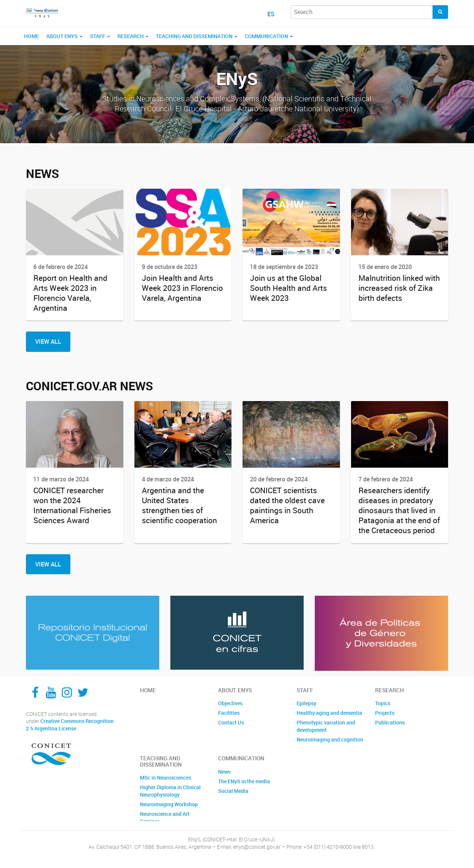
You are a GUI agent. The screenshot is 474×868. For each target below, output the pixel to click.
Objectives (230, 703)
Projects (385, 713)
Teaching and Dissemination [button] (197, 36)
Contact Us (231, 722)
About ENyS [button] (64, 36)
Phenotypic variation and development (326, 726)
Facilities (229, 713)
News (224, 772)
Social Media (233, 791)
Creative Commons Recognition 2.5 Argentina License (70, 725)
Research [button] (133, 36)
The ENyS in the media (244, 781)
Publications (390, 722)
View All (48, 342)
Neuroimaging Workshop (169, 804)
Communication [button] (269, 36)
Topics (383, 703)
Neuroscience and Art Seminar (165, 817)
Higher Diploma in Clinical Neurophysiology (170, 791)
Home (31, 36)
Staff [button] (100, 36)
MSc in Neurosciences (166, 778)
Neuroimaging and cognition (330, 739)
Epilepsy (306, 703)
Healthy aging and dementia (329, 713)
